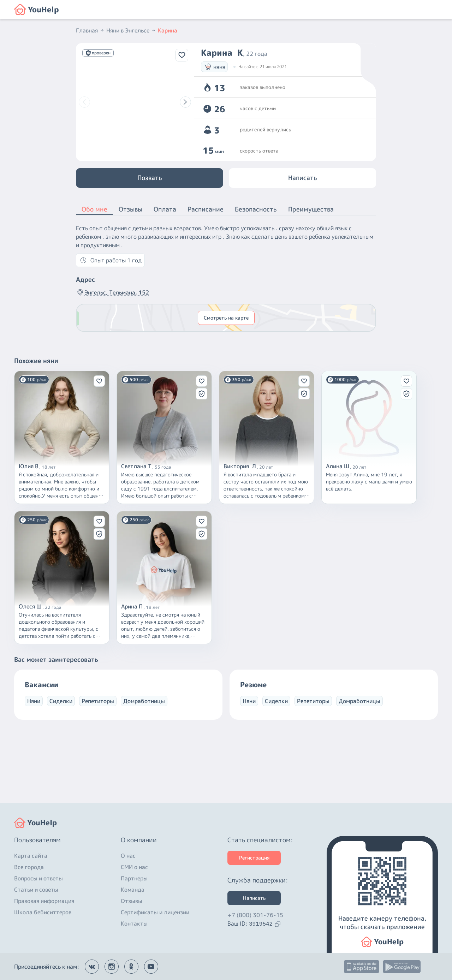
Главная (90, 30)
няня (214, 67)
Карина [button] (168, 30)
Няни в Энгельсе (131, 30)
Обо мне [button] (94, 210)
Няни (34, 701)
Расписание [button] (206, 209)
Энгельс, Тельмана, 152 (112, 292)
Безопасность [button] (256, 209)
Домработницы (144, 701)
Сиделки (61, 701)
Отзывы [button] (130, 209)
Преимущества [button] (311, 209)
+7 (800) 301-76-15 (255, 915)
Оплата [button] (165, 209)
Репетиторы (98, 701)
